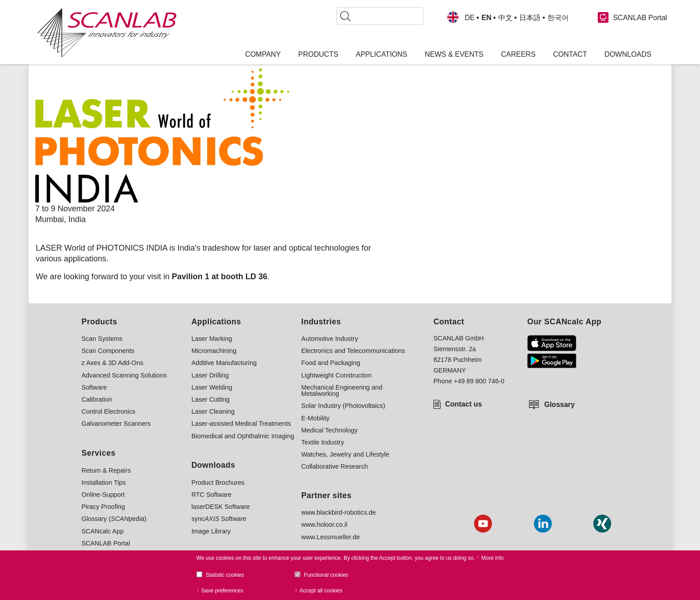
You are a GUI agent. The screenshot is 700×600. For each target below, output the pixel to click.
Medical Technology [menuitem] (329, 430)
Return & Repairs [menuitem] (106, 470)
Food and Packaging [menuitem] (331, 363)
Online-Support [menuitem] (103, 495)
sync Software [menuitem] (219, 519)
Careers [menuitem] (518, 55)
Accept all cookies (321, 591)
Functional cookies (326, 575)
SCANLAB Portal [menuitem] (106, 543)
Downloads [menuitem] (628, 55)
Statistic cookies (225, 575)
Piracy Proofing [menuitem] (104, 507)
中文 (505, 18)
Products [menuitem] (318, 55)
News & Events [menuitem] (454, 55)
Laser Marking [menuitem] (212, 339)
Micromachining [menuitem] (214, 351)
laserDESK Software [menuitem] (221, 507)
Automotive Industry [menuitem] (330, 339)
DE (470, 18)
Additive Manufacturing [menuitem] (224, 363)
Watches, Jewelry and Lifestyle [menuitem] (345, 454)
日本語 (530, 18)
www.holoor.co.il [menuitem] (324, 524)
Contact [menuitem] (570, 55)
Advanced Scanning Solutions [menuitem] (124, 375)
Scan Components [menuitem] (108, 351)
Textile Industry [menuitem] (323, 442)
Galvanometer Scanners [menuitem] (116, 424)
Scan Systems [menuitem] (102, 339)
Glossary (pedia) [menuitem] (114, 519)
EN (486, 18)
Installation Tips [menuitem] (104, 483)
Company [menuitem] (263, 55)
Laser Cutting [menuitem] (211, 399)
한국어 (558, 18)
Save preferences (222, 591)
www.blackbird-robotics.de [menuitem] (339, 512)
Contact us (464, 404)
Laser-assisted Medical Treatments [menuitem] (241, 424)
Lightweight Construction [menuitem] (337, 375)
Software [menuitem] (94, 387)
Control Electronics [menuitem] (109, 411)
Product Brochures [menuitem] (218, 483)
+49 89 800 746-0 (479, 381)
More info (492, 558)
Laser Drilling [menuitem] (210, 375)
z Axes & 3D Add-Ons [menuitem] (112, 363)
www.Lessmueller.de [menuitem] (331, 537)
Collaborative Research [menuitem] (335, 466)
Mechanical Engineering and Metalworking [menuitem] (342, 391)
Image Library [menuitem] (211, 531)
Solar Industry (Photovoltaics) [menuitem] (343, 406)
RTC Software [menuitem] (212, 495)
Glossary (559, 405)
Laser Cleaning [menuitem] (213, 411)
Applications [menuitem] (381, 55)
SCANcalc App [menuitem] (103, 531)
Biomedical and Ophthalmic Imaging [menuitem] (243, 436)
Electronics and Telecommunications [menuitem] (353, 351)
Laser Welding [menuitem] (212, 387)
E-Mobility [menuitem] (315, 418)
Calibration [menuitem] (97, 399)
